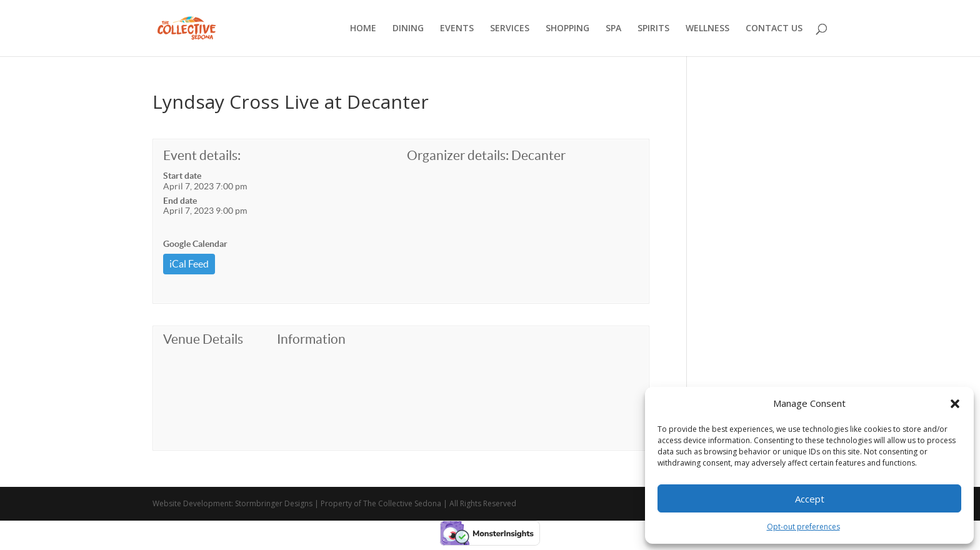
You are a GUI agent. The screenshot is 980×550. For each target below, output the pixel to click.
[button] (955, 404)
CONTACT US (774, 29)
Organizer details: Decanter (486, 155)
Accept (810, 499)
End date (180, 201)
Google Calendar (195, 244)
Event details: (202, 155)
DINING (408, 29)
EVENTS (457, 29)
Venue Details (203, 339)
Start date (182, 176)
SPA (613, 29)
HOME (363, 29)
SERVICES (510, 29)
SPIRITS (653, 29)
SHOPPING (567, 29)
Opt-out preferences (803, 527)
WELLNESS (707, 29)
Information (311, 339)
